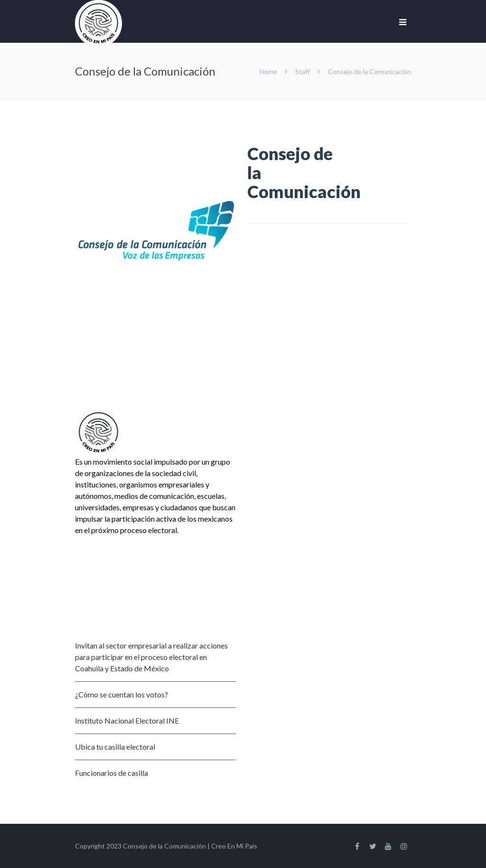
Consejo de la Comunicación (164, 846)
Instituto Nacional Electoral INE (127, 720)
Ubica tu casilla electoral (115, 747)
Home (269, 72)
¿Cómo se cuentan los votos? (121, 694)
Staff (303, 72)
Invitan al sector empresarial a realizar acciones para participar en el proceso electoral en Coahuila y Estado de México (151, 657)
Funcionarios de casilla (112, 773)
